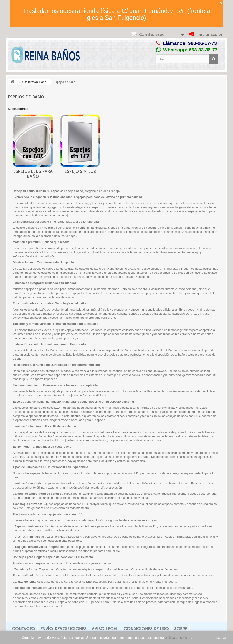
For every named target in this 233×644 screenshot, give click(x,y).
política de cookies (178, 638)
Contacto (23, 629)
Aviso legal (105, 629)
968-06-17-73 (203, 43)
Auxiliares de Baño (34, 82)
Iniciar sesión (210, 34)
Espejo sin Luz (80, 171)
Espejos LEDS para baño (33, 174)
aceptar (221, 638)
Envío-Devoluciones (63, 629)
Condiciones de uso (146, 629)
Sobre (181, 629)
